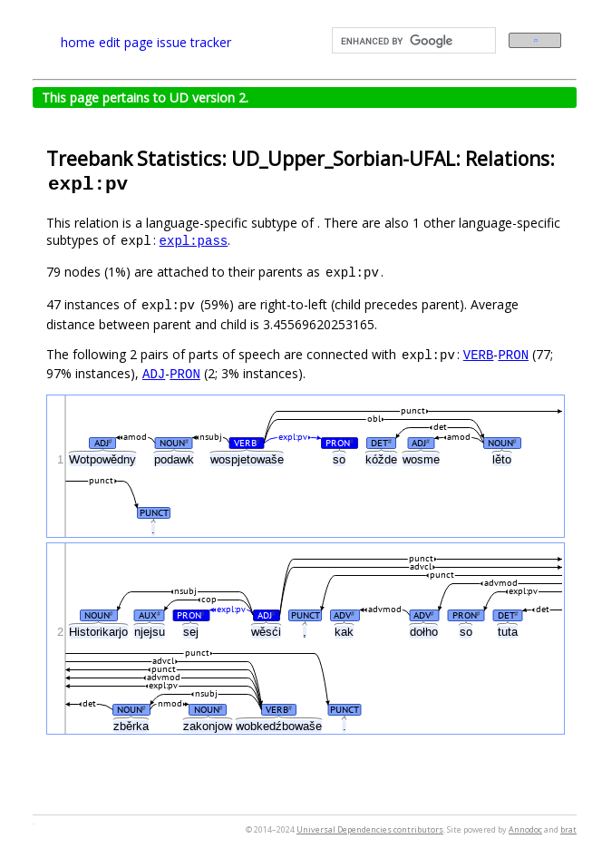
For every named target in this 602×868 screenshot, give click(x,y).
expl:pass (194, 240)
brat (568, 829)
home (78, 42)
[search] (412, 41)
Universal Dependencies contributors (370, 829)
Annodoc (525, 829)
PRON (513, 354)
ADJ (154, 373)
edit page (126, 42)
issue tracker (194, 42)
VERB (479, 354)
